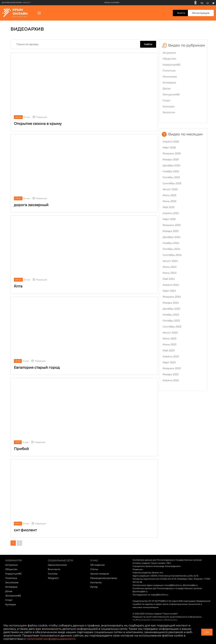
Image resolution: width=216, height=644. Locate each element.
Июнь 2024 (170, 273)
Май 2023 (169, 350)
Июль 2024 (170, 267)
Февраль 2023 (172, 368)
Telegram (53, 578)
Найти (148, 44)
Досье (167, 88)
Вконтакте (54, 569)
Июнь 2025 (169, 201)
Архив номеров (100, 574)
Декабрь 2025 (171, 165)
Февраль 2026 (172, 153)
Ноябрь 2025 (171, 171)
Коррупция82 (171, 65)
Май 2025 (169, 207)
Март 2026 (169, 147)
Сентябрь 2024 (172, 255)
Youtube (53, 574)
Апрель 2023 (171, 356)
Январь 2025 (171, 231)
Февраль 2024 (172, 297)
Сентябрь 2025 (172, 183)
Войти (181, 13)
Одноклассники (57, 565)
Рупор (94, 587)
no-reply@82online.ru (158, 595)
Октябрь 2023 (171, 321)
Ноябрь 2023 (171, 315)
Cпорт (167, 100)
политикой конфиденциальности (51, 639)
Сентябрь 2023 (172, 327)
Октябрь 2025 (171, 177)
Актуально (169, 53)
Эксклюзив (170, 77)
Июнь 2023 (169, 344)
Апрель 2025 (171, 213)
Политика (169, 71)
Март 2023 (169, 362)
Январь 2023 (171, 374)
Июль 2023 (169, 339)
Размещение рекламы (104, 578)
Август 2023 (170, 333)
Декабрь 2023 (171, 309)
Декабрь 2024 (171, 237)
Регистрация (201, 13)
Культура (168, 106)
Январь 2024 (171, 303)
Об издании (97, 565)
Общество (169, 59)
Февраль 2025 (172, 225)
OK (207, 632)
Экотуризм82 (171, 94)
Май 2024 (169, 279)
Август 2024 (170, 261)
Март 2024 (169, 291)
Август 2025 (170, 189)
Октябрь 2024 (171, 249)
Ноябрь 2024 (171, 243)
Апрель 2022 (171, 380)
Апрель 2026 (171, 142)
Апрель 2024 (171, 285)
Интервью (169, 83)
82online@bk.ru (190, 585)
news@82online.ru (173, 585)
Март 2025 (169, 219)
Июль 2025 (169, 195)
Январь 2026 (171, 159)
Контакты (96, 582)
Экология (169, 112)
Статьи (94, 569)
